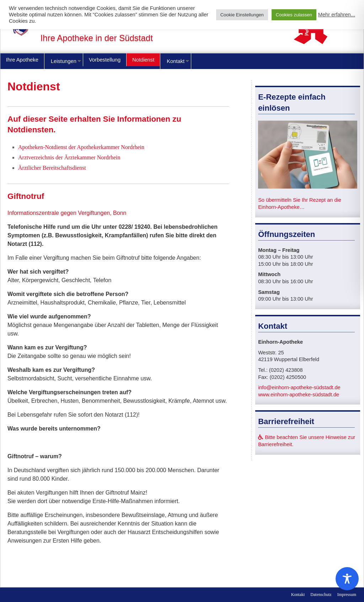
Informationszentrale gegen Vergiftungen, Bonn (67, 213)
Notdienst (143, 60)
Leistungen (64, 61)
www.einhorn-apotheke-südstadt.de (299, 395)
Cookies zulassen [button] (294, 15)
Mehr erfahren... (337, 15)
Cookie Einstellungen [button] (242, 15)
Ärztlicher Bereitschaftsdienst (52, 168)
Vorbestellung (105, 60)
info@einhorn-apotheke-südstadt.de (299, 387)
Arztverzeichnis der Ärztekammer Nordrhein (69, 157)
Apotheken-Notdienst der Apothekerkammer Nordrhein (81, 147)
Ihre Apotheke (22, 60)
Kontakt (176, 61)
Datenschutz (321, 595)
